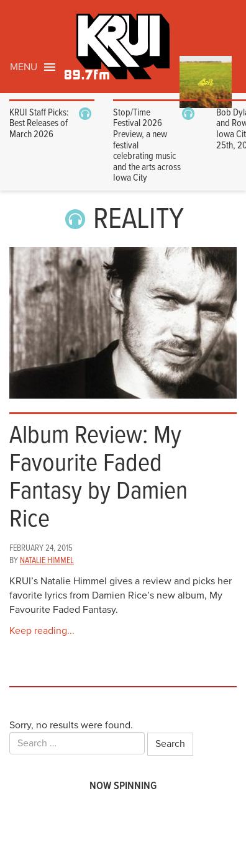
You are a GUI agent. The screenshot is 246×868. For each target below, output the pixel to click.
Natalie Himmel (47, 561)
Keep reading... (42, 631)
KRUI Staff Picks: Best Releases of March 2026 (39, 124)
